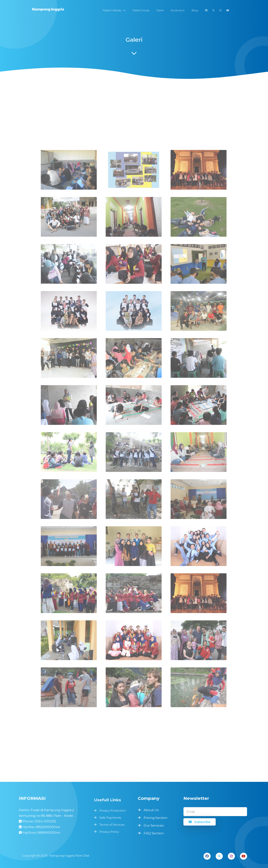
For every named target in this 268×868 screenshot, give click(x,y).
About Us (151, 810)
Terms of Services (112, 824)
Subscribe (200, 822)
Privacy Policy (109, 831)
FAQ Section (154, 833)
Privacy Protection (113, 811)
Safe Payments (110, 818)
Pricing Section (155, 818)
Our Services (154, 825)
